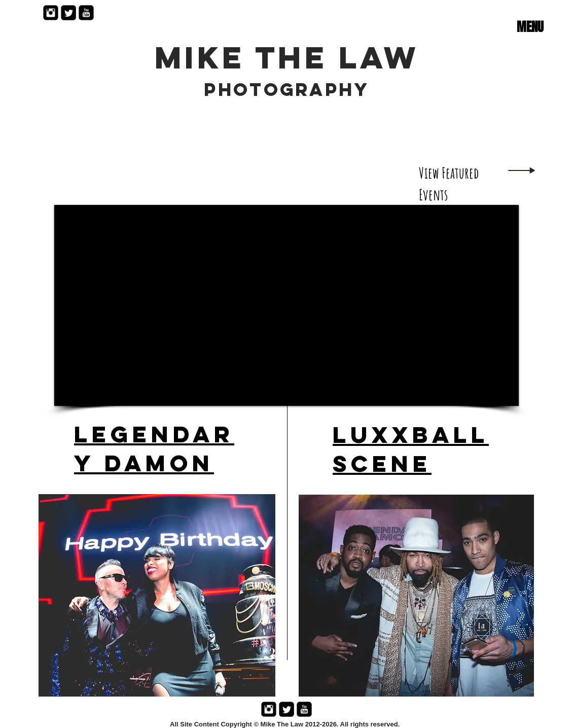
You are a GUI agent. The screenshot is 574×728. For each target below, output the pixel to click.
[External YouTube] (286, 305)
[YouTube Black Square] (86, 13)
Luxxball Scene (411, 449)
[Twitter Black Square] (68, 13)
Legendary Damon (154, 448)
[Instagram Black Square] (51, 13)
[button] (530, 27)
